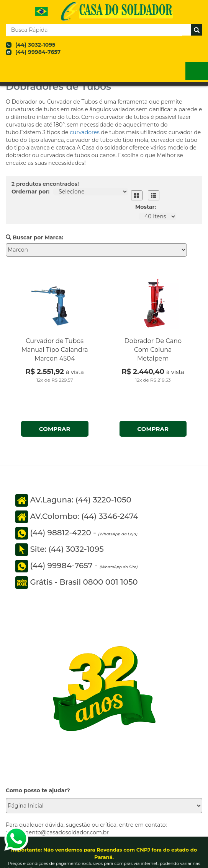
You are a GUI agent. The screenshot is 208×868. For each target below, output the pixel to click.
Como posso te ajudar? (38, 790)
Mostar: (146, 207)
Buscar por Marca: (34, 237)
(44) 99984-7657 (38, 52)
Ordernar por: (30, 192)
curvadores (85, 132)
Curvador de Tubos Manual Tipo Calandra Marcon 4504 (55, 350)
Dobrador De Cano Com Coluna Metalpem (153, 350)
